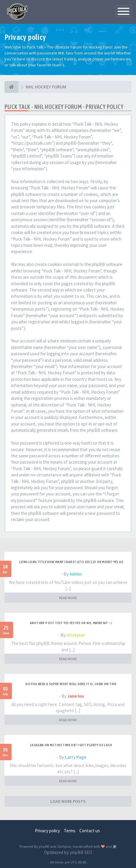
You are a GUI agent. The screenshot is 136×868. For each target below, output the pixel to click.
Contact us (90, 831)
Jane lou (76, 696)
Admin (76, 574)
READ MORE (68, 598)
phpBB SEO (81, 852)
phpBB (44, 846)
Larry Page (76, 757)
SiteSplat (76, 635)
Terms (70, 831)
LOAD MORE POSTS (68, 801)
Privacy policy (47, 831)
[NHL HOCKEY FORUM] (11, 87)
